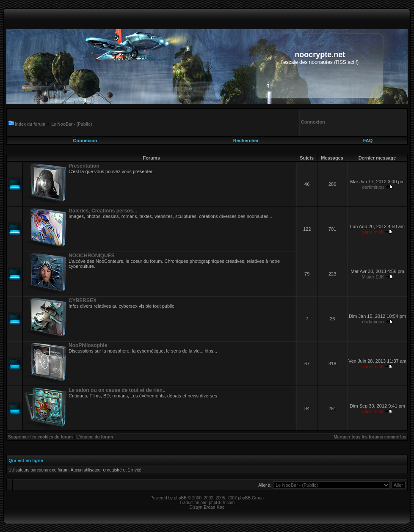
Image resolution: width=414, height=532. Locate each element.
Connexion (85, 141)
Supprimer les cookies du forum (40, 437)
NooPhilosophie (88, 345)
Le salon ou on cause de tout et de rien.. (117, 390)
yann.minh (373, 232)
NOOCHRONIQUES (92, 256)
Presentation (84, 166)
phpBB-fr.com (222, 503)
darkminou (373, 187)
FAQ (368, 141)
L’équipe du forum (95, 437)
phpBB (180, 498)
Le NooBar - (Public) (72, 124)
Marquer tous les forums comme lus (370, 437)
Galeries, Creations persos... (103, 211)
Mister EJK (373, 277)
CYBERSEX (83, 300)
